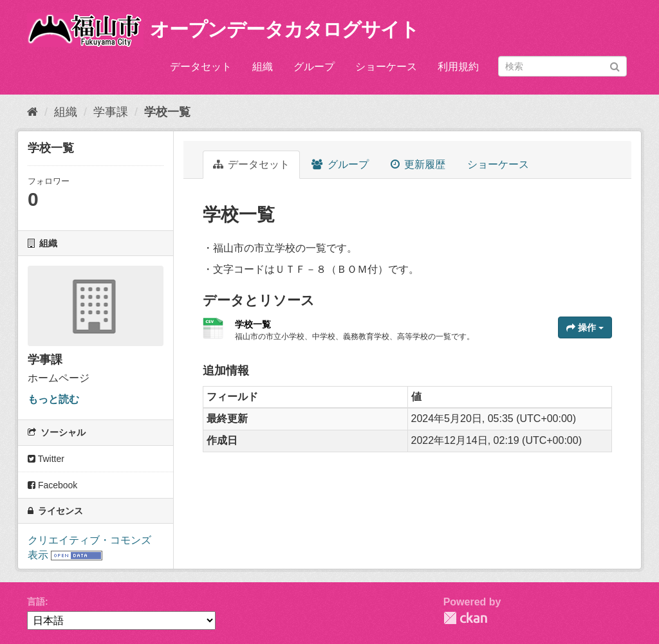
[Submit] (615, 65)
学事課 (111, 112)
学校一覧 (167, 112)
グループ (314, 67)
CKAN (465, 618)
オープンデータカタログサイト (284, 29)
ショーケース (386, 67)
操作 (585, 327)
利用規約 (458, 67)
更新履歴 (418, 164)
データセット (201, 67)
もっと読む (53, 399)
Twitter (46, 459)
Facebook (52, 485)
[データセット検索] (562, 66)
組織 (263, 67)
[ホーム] (32, 112)
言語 (36, 602)
